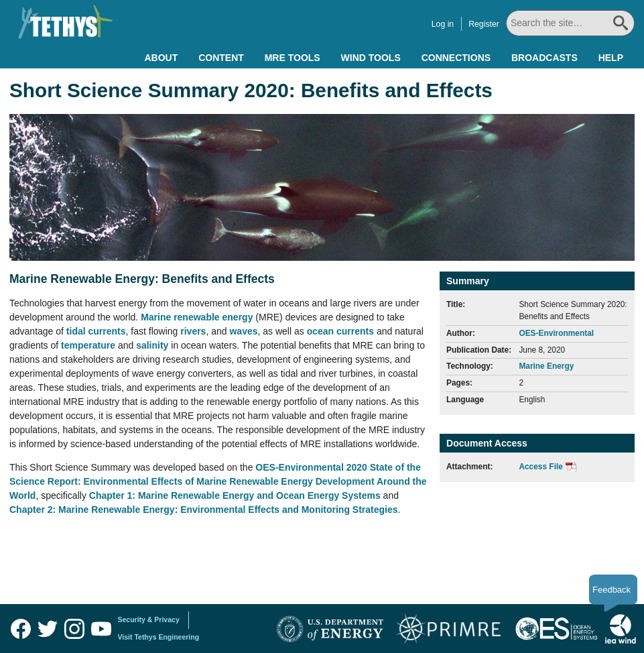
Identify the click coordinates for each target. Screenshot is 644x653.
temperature (89, 345)
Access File (540, 467)
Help (611, 58)
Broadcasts (544, 58)
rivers (193, 331)
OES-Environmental (556, 333)
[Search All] (570, 23)
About (161, 58)
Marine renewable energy (197, 317)
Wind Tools (371, 58)
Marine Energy (546, 366)
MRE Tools (293, 58)
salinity (153, 345)
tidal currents (96, 331)
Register (484, 24)
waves (243, 331)
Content (221, 58)
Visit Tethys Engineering (159, 637)
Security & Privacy (149, 619)
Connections (456, 58)
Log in (443, 24)
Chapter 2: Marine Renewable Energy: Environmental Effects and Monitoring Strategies (204, 510)
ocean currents (340, 331)
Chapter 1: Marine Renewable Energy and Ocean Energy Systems (235, 495)
